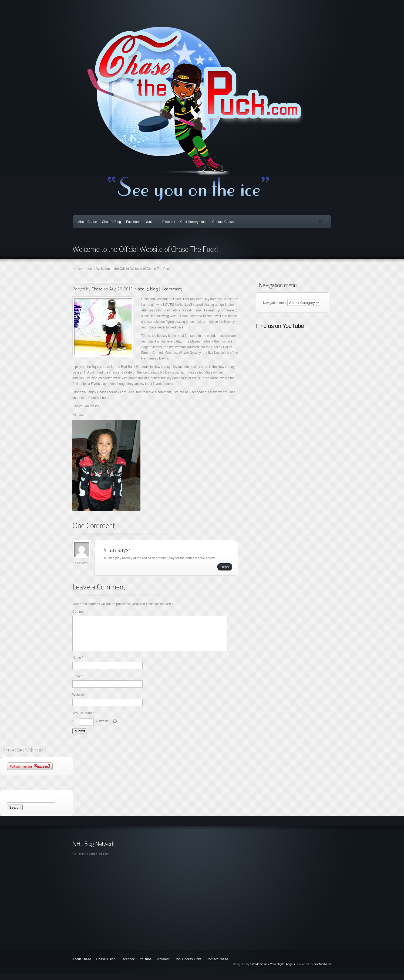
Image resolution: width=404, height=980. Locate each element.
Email (78, 683)
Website (78, 701)
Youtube (151, 222)
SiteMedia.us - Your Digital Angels (273, 971)
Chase (97, 289)
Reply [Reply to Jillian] (225, 567)
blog (154, 289)
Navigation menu (275, 303)
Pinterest (169, 222)
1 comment (171, 289)
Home (77, 269)
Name (78, 664)
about (89, 269)
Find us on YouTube (280, 326)
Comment (79, 612)
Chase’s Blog (111, 222)
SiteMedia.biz (323, 971)
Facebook (133, 222)
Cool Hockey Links (194, 222)
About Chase (87, 222)
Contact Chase (223, 222)
